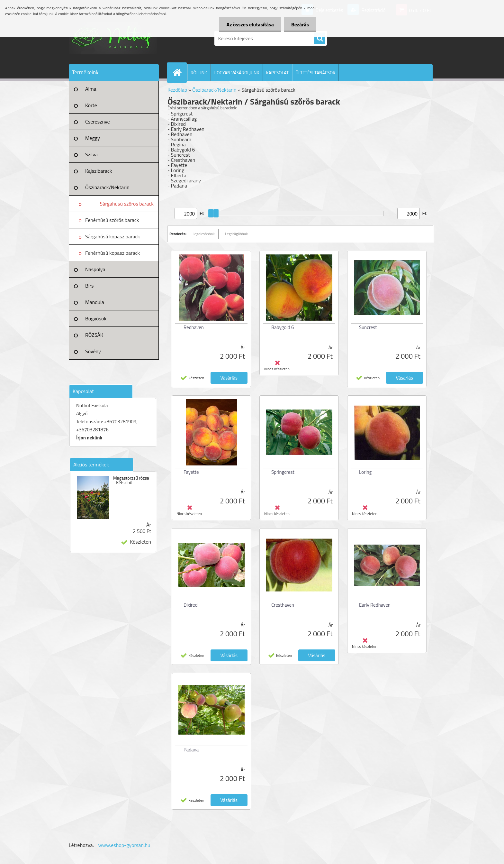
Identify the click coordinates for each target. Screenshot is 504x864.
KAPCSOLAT (278, 73)
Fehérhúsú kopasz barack (113, 253)
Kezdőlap (177, 90)
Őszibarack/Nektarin (107, 187)
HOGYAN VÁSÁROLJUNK (237, 73)
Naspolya (95, 269)
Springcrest (283, 472)
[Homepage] (180, 72)
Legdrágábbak (236, 234)
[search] (319, 39)
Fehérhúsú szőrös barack (112, 220)
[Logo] (113, 38)
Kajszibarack (99, 171)
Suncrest (368, 327)
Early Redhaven (375, 605)
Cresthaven (283, 605)
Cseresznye (98, 122)
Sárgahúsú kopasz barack (113, 236)
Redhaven (194, 327)
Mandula (95, 302)
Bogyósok (96, 318)
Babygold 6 (283, 327)
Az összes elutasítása (248, 24)
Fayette (191, 472)
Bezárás (299, 24)
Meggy (93, 138)
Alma (91, 89)
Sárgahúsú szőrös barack (127, 204)
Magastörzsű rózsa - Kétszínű (131, 480)
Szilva (91, 154)
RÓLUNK (199, 73)
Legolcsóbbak (204, 234)
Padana (191, 750)
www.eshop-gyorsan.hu (124, 845)
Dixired (191, 605)
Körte (91, 105)
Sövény (93, 351)
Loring (365, 472)
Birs (89, 286)
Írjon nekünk (89, 438)
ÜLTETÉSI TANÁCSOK (315, 73)
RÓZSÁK (94, 335)
